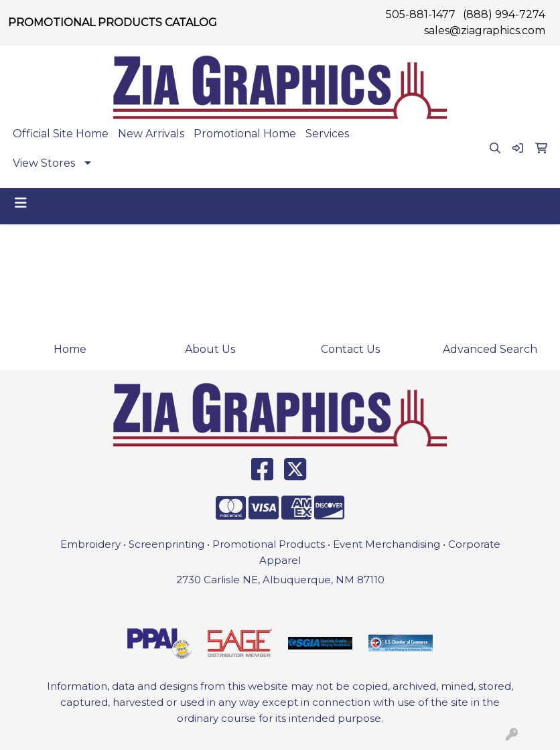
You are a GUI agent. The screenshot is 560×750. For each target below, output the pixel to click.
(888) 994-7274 (504, 14)
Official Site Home (61, 134)
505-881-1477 (421, 14)
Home (70, 349)
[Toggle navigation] (21, 203)
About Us (210, 349)
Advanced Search (490, 349)
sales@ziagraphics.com (485, 30)
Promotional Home (245, 134)
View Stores (44, 163)
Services (327, 134)
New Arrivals (151, 134)
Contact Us (350, 349)
